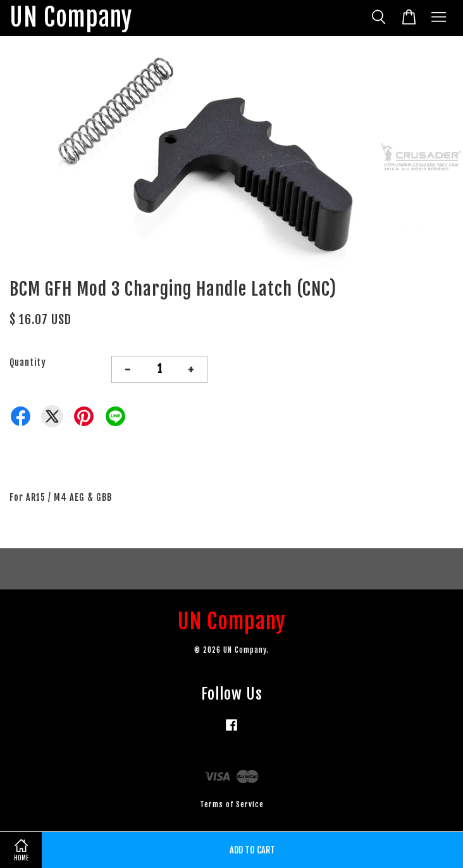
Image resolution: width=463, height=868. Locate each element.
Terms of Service (232, 804)
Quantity (28, 362)
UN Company (71, 18)
